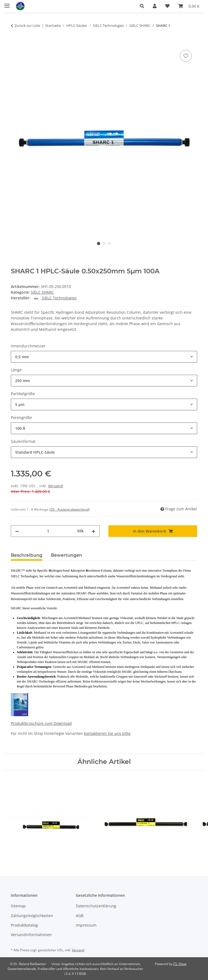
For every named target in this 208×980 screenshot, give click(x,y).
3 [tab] (109, 244)
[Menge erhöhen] (93, 531)
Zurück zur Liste (27, 25)
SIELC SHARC (42, 292)
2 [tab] (104, 244)
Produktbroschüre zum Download (41, 723)
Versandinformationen (31, 935)
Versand (55, 486)
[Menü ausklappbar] (7, 3)
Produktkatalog (24, 925)
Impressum (86, 925)
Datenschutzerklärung (96, 906)
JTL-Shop (180, 964)
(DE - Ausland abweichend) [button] (69, 509)
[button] (142, 6)
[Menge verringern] (17, 531)
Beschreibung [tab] (27, 555)
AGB (80, 916)
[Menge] (48, 531)
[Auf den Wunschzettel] (186, 56)
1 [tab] (99, 244)
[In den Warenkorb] (15, 43)
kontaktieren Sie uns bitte (107, 733)
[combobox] (104, 357)
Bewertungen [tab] (66, 555)
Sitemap (18, 906)
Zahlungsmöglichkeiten (32, 916)
